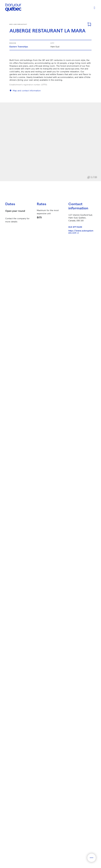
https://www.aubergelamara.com (81, 232)
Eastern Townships (19, 47)
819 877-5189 (75, 227)
